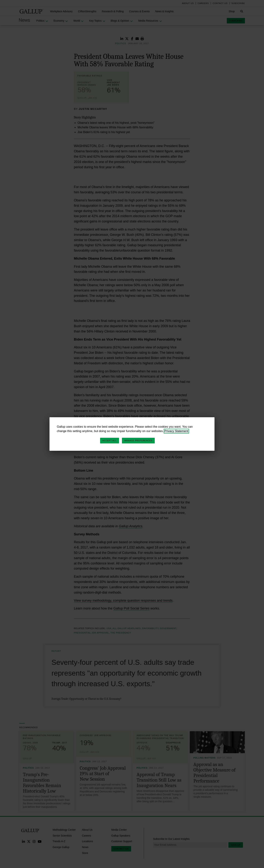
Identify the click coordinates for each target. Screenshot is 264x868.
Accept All (110, 440)
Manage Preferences (138, 440)
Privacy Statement (176, 431)
